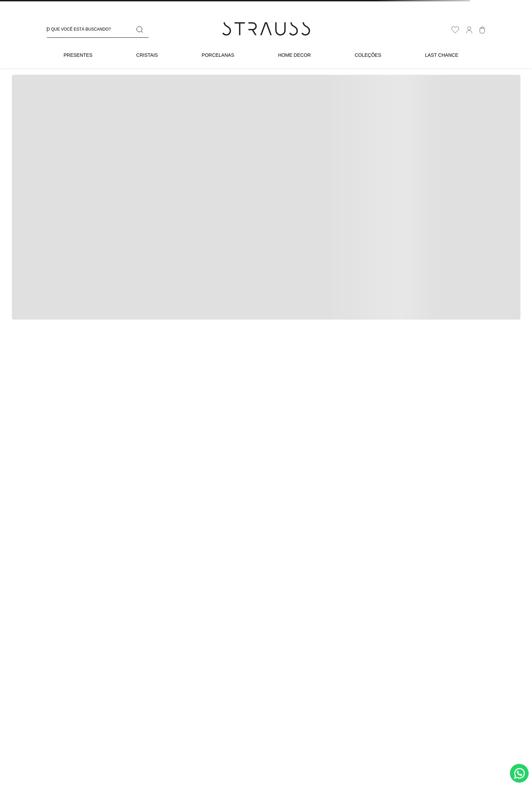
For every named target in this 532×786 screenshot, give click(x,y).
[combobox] (98, 30)
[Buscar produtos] (141, 30)
